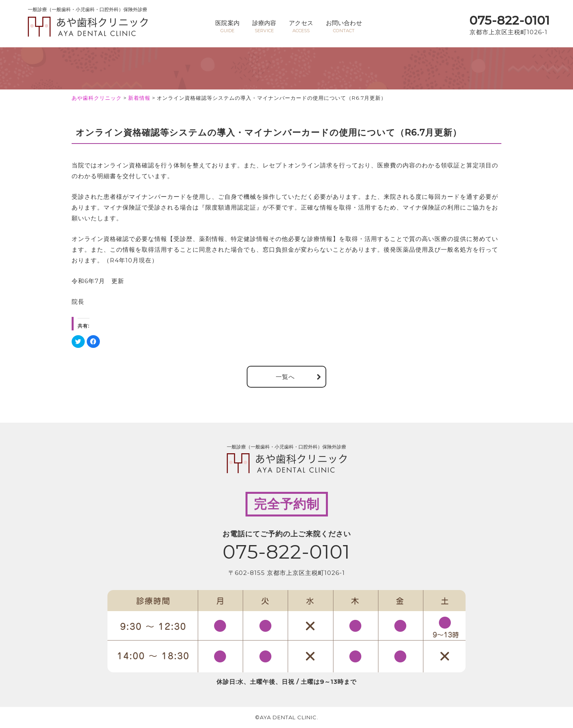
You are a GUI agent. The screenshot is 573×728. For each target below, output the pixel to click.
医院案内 (226, 26)
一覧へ (285, 377)
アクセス (302, 26)
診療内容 (264, 26)
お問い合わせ (346, 26)
